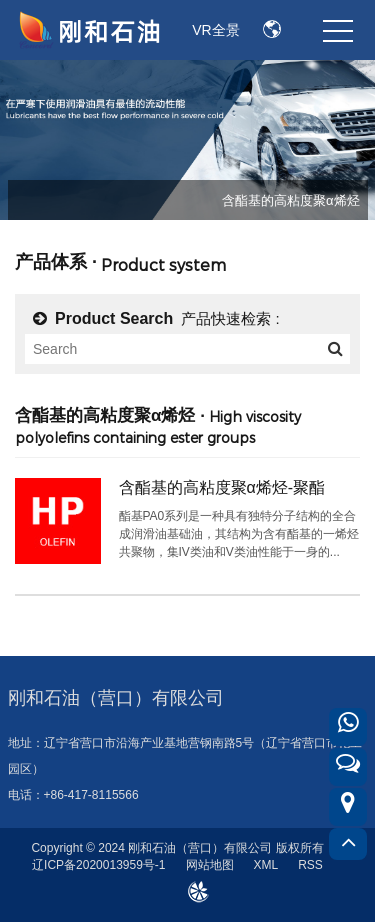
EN (272, 30)
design (197, 887)
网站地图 (210, 865)
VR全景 (215, 30)
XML (266, 865)
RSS (310, 865)
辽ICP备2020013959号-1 (98, 865)
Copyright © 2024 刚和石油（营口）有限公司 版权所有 (177, 848)
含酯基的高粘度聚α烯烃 (291, 200)
